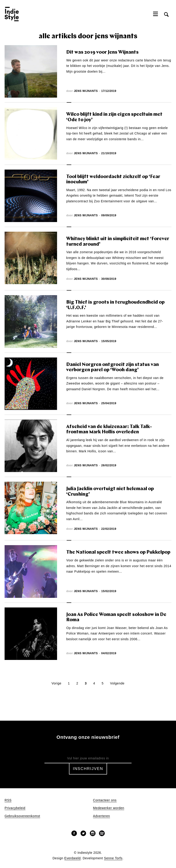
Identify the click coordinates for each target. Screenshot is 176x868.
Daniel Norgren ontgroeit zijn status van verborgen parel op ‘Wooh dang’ (113, 367)
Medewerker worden (109, 808)
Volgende (117, 683)
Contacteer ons (105, 800)
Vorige (56, 683)
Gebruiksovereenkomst (22, 816)
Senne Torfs (113, 858)
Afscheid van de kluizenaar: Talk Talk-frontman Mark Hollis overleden (109, 430)
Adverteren (102, 816)
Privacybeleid (15, 808)
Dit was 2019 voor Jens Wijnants (102, 52)
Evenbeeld (73, 858)
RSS (8, 800)
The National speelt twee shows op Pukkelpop (118, 552)
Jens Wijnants (86, 91)
